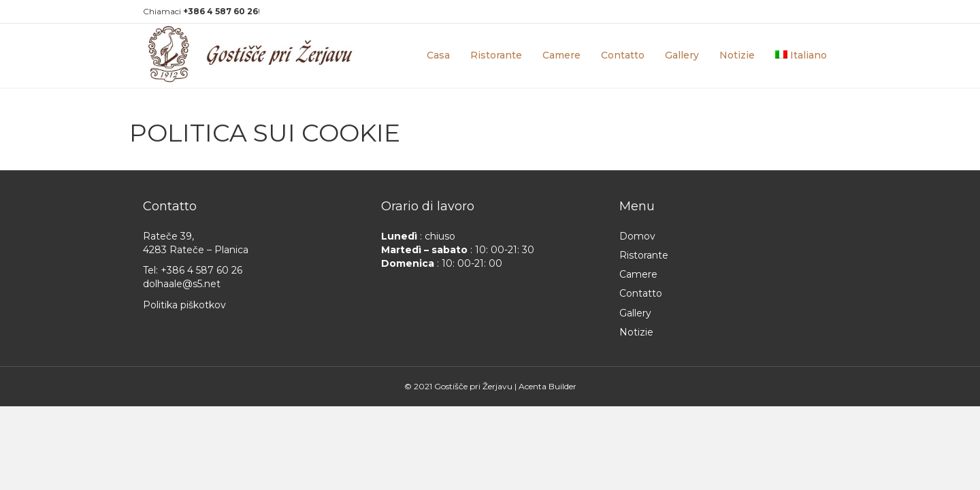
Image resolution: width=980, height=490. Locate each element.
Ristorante (496, 55)
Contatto (623, 55)
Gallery (682, 55)
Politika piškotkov (184, 305)
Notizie (737, 55)
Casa (438, 55)
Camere (561, 55)
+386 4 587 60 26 (201, 270)
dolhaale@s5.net (182, 284)
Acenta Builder (548, 386)
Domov (637, 236)
